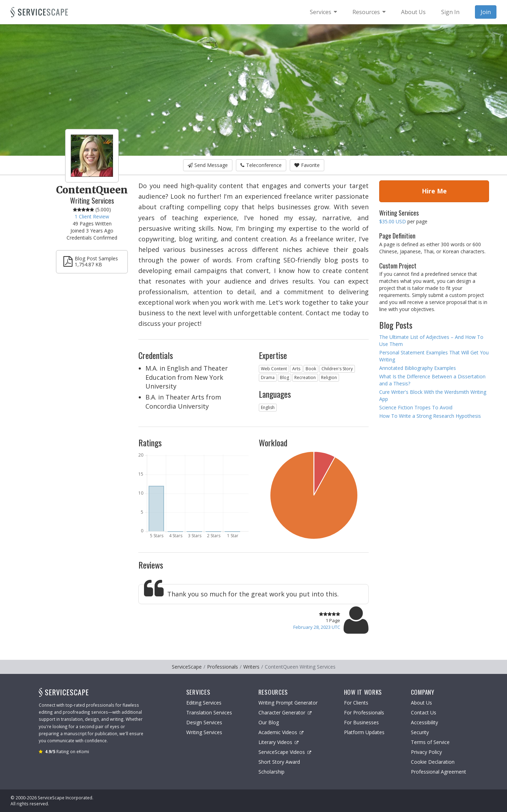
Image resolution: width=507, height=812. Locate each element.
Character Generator (285, 712)
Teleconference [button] (261, 165)
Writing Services (204, 732)
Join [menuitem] (486, 12)
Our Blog (269, 722)
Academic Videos (281, 732)
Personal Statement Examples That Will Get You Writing (434, 356)
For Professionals (364, 712)
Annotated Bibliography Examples (418, 368)
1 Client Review (92, 216)
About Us (421, 703)
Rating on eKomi (67, 751)
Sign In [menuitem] (450, 12)
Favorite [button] (307, 165)
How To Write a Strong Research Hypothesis (430, 416)
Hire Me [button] (434, 191)
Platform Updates (364, 732)
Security (420, 732)
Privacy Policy (426, 752)
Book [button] (311, 369)
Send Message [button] (208, 165)
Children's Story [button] (337, 369)
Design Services (204, 722)
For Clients (356, 703)
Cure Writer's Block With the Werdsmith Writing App (433, 395)
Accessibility (424, 722)
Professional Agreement (439, 772)
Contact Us (424, 712)
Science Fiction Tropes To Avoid (416, 407)
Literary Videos (278, 742)
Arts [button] (296, 369)
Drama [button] (268, 377)
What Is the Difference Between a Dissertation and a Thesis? (432, 380)
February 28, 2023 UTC (317, 627)
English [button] (268, 407)
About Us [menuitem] (413, 12)
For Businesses (361, 722)
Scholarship (271, 772)
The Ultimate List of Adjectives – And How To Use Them (431, 340)
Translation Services (209, 712)
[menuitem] (323, 12)
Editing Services (204, 703)
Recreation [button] (305, 377)
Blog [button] (284, 377)
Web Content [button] (274, 369)
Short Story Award (279, 762)
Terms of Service (430, 742)
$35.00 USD (393, 221)
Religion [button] (329, 377)
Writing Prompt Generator (288, 703)
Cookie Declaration (433, 762)
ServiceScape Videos (285, 752)
